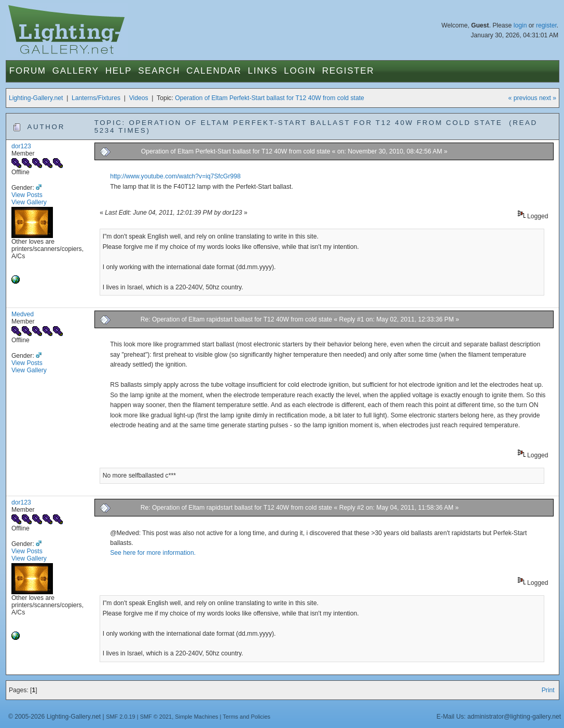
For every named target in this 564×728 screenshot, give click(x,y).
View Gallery (29, 202)
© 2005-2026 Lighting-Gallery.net (54, 717)
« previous (523, 98)
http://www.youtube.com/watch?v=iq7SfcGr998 (175, 176)
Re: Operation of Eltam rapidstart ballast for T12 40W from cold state (236, 319)
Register (348, 71)
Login (300, 71)
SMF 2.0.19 (121, 717)
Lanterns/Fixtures (96, 98)
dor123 (21, 146)
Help (119, 71)
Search (159, 71)
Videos (139, 98)
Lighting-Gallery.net (36, 98)
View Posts (27, 195)
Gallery (76, 71)
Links (263, 71)
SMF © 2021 (156, 717)
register (546, 25)
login (520, 25)
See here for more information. (153, 553)
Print (548, 690)
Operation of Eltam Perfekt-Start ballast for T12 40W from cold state (270, 98)
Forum (28, 71)
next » (548, 98)
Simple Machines (196, 717)
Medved (23, 314)
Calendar (214, 71)
